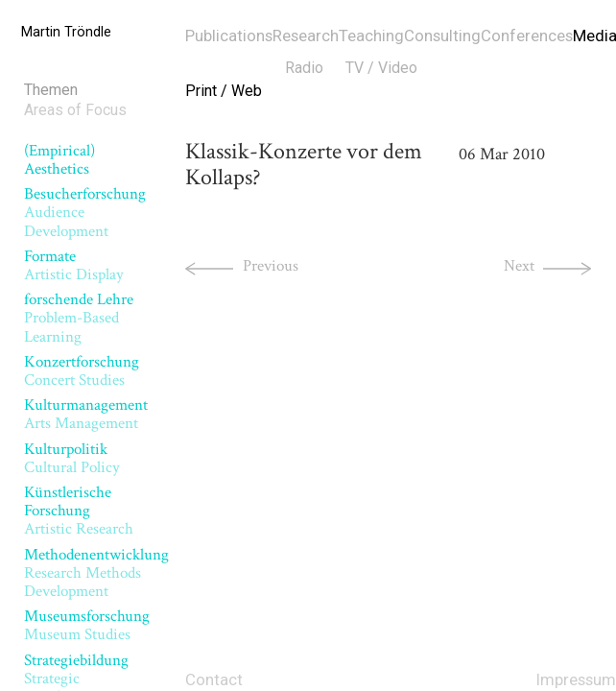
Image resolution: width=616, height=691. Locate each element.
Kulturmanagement (86, 414)
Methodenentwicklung (96, 573)
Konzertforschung (82, 371)
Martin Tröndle (66, 32)
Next (519, 266)
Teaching (371, 36)
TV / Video (381, 68)
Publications (229, 36)
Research (306, 36)
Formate (74, 265)
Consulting (442, 36)
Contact (214, 679)
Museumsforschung (87, 625)
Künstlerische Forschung (79, 511)
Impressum (576, 679)
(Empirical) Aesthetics (59, 160)
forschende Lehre (79, 318)
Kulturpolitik (72, 458)
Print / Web (224, 91)
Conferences (527, 36)
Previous (271, 266)
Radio (304, 68)
